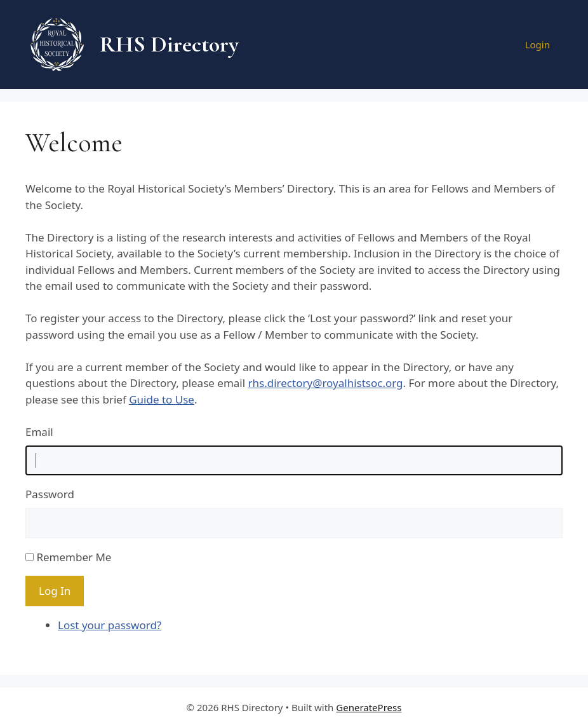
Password (50, 494)
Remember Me (74, 557)
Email (39, 432)
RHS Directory (169, 44)
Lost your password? (110, 625)
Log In (55, 591)
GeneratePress (369, 707)
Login (538, 44)
